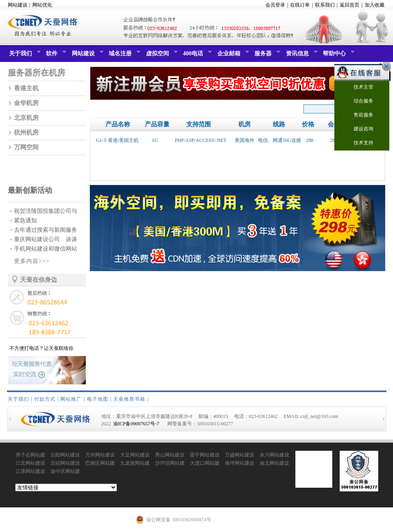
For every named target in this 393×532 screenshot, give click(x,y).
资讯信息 (301, 55)
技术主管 (358, 88)
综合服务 (358, 102)
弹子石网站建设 (30, 455)
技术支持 (358, 143)
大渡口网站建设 (205, 464)
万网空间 (26, 147)
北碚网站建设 (65, 463)
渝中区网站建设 (65, 472)
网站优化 (42, 5)
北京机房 (26, 118)
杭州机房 (26, 132)
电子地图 (98, 399)
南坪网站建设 (240, 463)
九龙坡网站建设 (135, 464)
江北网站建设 (30, 463)
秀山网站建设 (170, 455)
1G (155, 140)
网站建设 (18, 5)
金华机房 (26, 103)
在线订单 (300, 5)
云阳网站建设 (65, 455)
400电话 (196, 55)
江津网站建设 (30, 471)
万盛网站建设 (240, 455)
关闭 (384, 66)
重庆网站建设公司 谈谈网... (46, 240)
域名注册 (123, 55)
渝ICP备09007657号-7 (136, 424)
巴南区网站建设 (100, 464)
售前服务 (358, 115)
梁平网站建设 (205, 455)
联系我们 (325, 5)
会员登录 (275, 5)
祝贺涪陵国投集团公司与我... (46, 212)
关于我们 (24, 55)
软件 (55, 55)
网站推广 (71, 399)
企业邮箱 (232, 55)
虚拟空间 (161, 55)
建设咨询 (358, 129)
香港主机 (26, 88)
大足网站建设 (135, 455)
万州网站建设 (100, 455)
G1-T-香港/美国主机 (117, 140)
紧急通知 (25, 220)
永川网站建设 (274, 455)
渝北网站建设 (274, 463)
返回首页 (350, 5)
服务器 (266, 55)
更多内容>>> (32, 261)
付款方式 (45, 399)
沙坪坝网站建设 (170, 464)
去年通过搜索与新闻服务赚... (46, 231)
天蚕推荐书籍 (129, 399)
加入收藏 (375, 5)
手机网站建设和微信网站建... (46, 250)
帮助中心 (338, 55)
